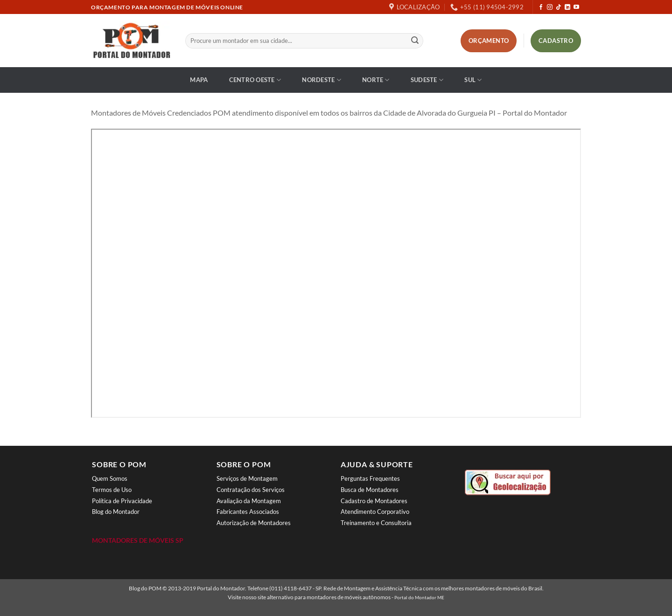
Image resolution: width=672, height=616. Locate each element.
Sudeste (427, 80)
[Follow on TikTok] (559, 7)
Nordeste (322, 80)
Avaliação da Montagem (249, 501)
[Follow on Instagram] (550, 7)
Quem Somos (110, 478)
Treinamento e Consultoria (376, 523)
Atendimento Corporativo (375, 512)
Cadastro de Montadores (374, 501)
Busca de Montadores (370, 490)
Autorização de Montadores (254, 523)
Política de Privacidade (122, 501)
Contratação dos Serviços (251, 490)
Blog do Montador (116, 512)
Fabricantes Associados (248, 512)
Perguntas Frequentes (370, 478)
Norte (376, 80)
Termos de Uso (112, 490)
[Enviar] (415, 41)
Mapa (199, 80)
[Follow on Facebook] (541, 7)
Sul (473, 80)
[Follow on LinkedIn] (567, 7)
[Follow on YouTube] (576, 7)
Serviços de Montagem (247, 478)
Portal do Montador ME (419, 597)
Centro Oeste (255, 80)
